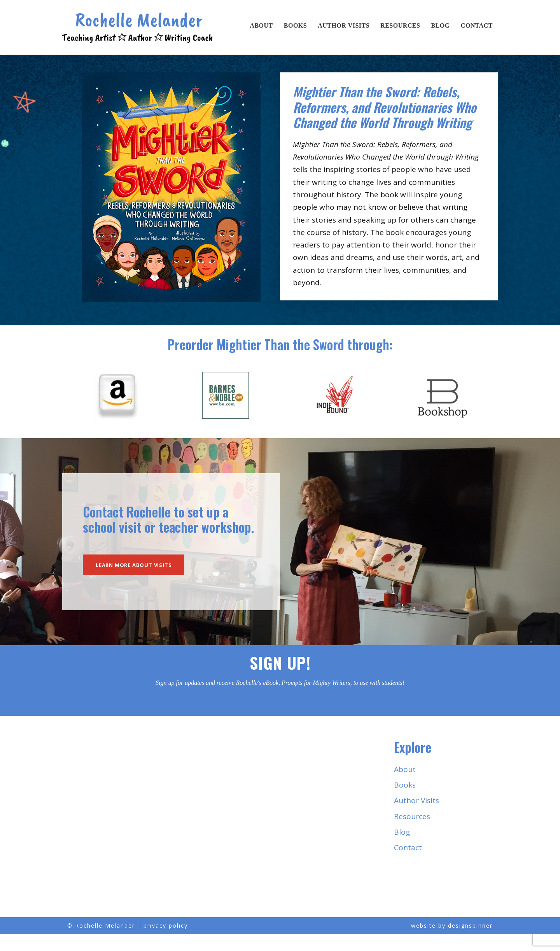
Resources (400, 25)
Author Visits (344, 25)
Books (295, 25)
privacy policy (166, 943)
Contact (477, 25)
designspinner (470, 943)
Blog (440, 25)
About (261, 25)
